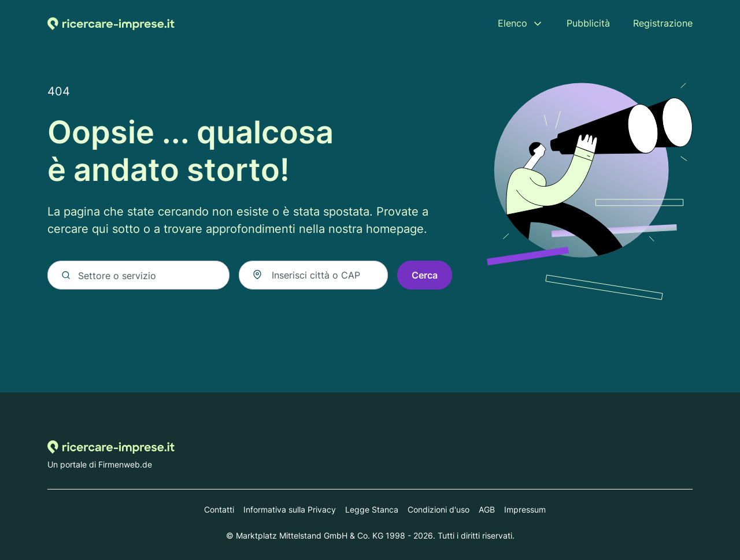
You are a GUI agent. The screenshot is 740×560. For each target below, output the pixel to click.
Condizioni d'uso (439, 509)
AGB (487, 509)
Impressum (525, 509)
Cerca (425, 276)
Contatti (219, 509)
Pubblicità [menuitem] (588, 23)
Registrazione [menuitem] (663, 23)
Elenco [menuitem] (513, 23)
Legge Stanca (372, 509)
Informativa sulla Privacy (290, 509)
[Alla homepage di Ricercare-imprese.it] (111, 23)
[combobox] (313, 276)
